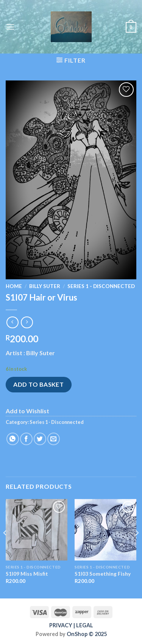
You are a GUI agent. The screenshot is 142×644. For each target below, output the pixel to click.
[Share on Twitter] (40, 439)
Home (14, 286)
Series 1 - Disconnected (101, 286)
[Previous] (5, 548)
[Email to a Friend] (54, 439)
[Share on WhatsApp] (13, 439)
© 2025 (97, 634)
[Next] (137, 548)
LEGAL (85, 625)
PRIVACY (61, 625)
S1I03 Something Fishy (103, 574)
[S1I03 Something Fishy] (105, 530)
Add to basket (38, 384)
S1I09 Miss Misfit (27, 574)
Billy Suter (45, 286)
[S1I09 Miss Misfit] (37, 530)
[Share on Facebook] (26, 439)
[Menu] (10, 27)
